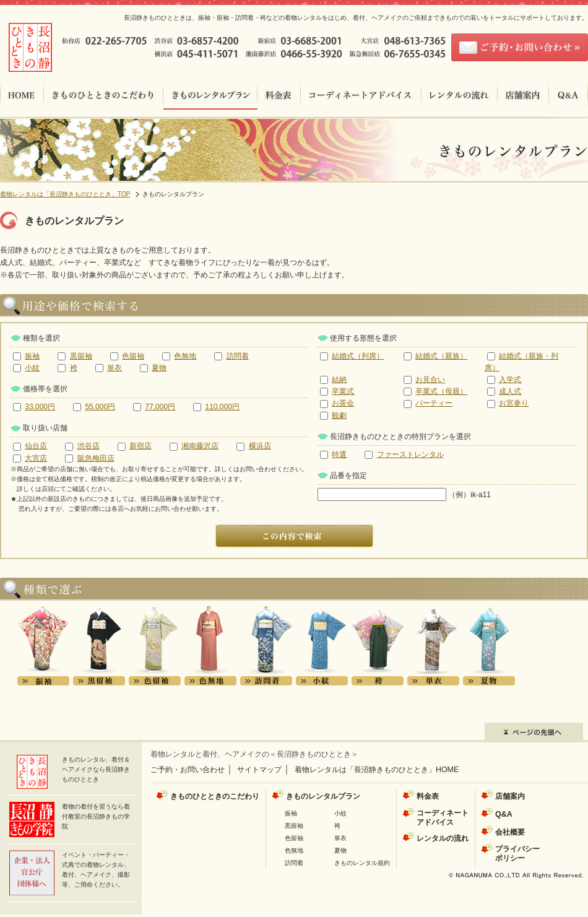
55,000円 (100, 407)
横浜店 (260, 446)
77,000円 (160, 407)
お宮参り (514, 403)
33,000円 (40, 407)
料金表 (428, 796)
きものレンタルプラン (323, 796)
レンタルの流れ (443, 838)
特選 (339, 454)
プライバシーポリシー (517, 854)
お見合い (430, 380)
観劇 (339, 415)
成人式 (510, 391)
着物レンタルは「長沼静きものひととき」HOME (377, 770)
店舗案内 (510, 796)
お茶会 (343, 403)
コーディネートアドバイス (443, 818)
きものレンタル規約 (362, 863)
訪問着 (238, 356)
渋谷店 (89, 446)
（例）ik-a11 (404, 495)
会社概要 (510, 832)
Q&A (504, 814)
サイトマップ (259, 770)
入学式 (510, 380)
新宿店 (141, 446)
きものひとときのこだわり (215, 796)
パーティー (434, 403)
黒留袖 (81, 356)
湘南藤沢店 (200, 446)
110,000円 (222, 407)
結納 (339, 380)
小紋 (32, 368)
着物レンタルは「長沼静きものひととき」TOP (65, 194)
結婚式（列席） (358, 356)
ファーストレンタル (410, 454)
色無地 (185, 356)
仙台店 (36, 446)
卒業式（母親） (441, 391)
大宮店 (36, 458)
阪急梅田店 (96, 458)
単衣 (115, 368)
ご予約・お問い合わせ (188, 770)
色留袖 (133, 356)
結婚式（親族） (441, 356)
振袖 (32, 356)
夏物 (159, 368)
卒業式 (343, 391)
